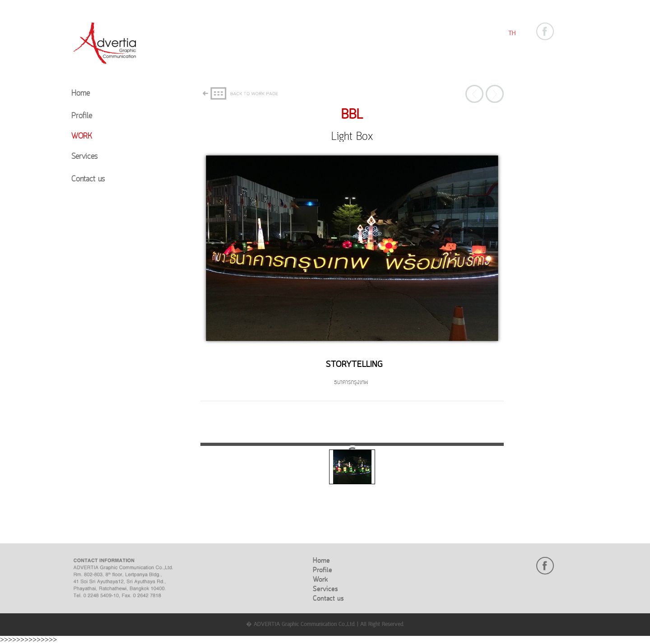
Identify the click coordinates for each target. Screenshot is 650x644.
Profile (82, 116)
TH (512, 34)
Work (82, 137)
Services (84, 157)
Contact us (88, 179)
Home (81, 94)
